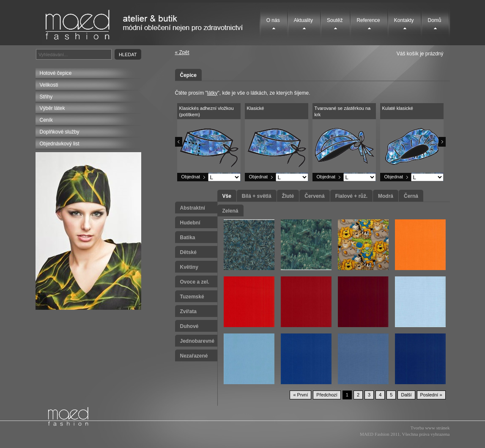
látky (212, 93)
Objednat (191, 177)
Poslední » (431, 395)
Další (406, 395)
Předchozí (327, 395)
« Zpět (182, 52)
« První (300, 395)
